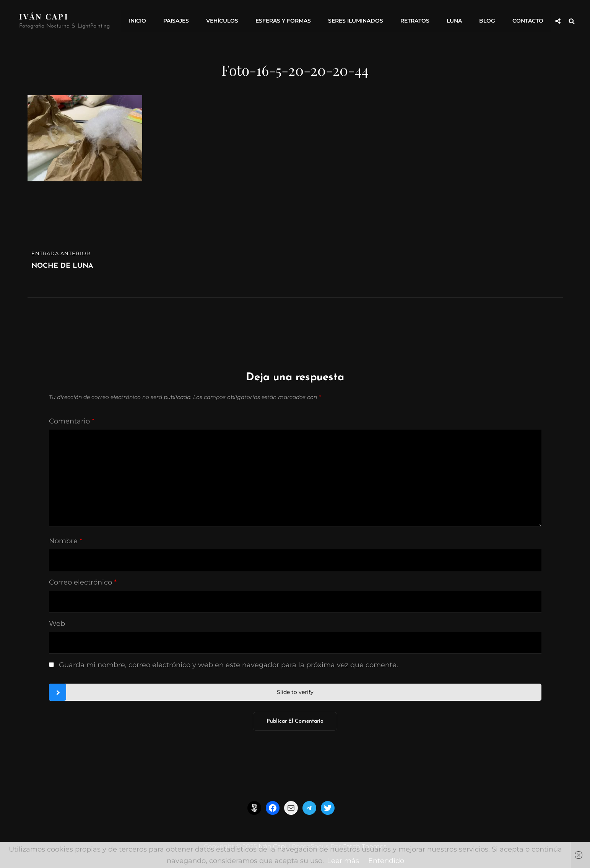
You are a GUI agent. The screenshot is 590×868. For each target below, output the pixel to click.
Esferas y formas (283, 21)
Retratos (415, 21)
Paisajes (176, 21)
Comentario (72, 421)
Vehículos (222, 21)
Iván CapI (44, 16)
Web (57, 624)
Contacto (528, 21)
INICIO (137, 21)
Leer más (343, 861)
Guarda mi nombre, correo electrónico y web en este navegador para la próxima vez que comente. (228, 665)
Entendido (386, 861)
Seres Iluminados (356, 21)
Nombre (66, 541)
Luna (454, 21)
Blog (487, 21)
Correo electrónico (83, 582)
